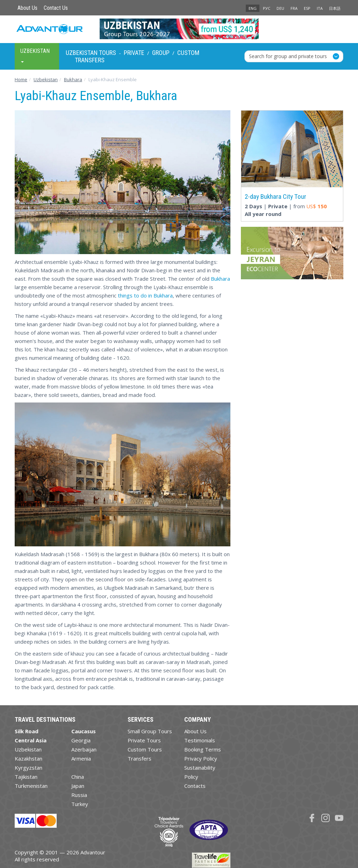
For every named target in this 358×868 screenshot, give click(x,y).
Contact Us (56, 8)
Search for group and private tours (288, 56)
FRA (294, 8)
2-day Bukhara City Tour (275, 197)
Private (134, 53)
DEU (280, 8)
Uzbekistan (28, 749)
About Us (27, 8)
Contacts (195, 786)
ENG (253, 8)
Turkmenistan (31, 786)
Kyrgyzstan (28, 768)
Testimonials (200, 740)
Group (161, 53)
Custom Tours (145, 749)
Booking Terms (203, 749)
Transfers (90, 60)
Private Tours (144, 740)
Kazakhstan (28, 758)
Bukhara (220, 279)
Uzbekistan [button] (35, 55)
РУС (267, 8)
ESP (307, 8)
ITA (320, 8)
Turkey (80, 804)
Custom (188, 53)
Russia (79, 795)
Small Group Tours (150, 731)
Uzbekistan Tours (91, 53)
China (78, 777)
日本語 (335, 8)
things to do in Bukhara (145, 295)
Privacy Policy (201, 758)
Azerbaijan (84, 749)
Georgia (81, 740)
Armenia (81, 758)
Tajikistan (26, 777)
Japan (78, 786)
